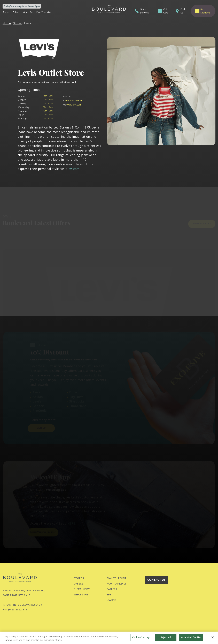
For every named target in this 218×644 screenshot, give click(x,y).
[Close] (213, 637)
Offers (16, 12)
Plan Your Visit (44, 12)
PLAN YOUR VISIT (116, 578)
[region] (109, 638)
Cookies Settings (141, 637)
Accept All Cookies (191, 637)
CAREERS (112, 589)
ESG (109, 594)
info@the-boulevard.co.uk (22, 605)
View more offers (202, 222)
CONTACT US (156, 580)
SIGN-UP (41, 427)
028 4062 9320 (73, 100)
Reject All (166, 637)
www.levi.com (72, 105)
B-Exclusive (205, 11)
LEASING (111, 600)
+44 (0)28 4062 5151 (16, 609)
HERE (71, 522)
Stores (6, 12)
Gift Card (166, 11)
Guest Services (144, 11)
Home (7, 23)
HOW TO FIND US (117, 584)
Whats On (28, 12)
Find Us (183, 11)
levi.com (74, 169)
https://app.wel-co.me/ (43, 531)
